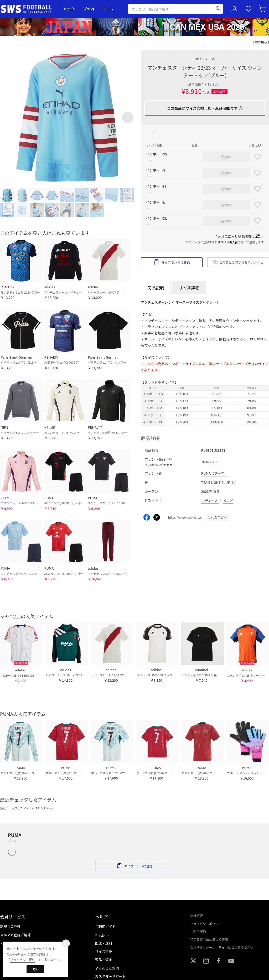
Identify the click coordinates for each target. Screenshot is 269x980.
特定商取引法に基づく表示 (209, 939)
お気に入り (249, 9)
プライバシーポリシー (206, 924)
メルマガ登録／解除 (15, 935)
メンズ (228, 501)
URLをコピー (218, 517)
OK (35, 969)
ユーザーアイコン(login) (234, 9)
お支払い (102, 935)
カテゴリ (69, 9)
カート (263, 9)
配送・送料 (104, 943)
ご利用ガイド (105, 926)
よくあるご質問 (107, 968)
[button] (128, 118)
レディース (210, 501)
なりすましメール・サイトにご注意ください (222, 947)
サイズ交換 (104, 951)
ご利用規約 (198, 931)
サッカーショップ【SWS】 (28, 9)
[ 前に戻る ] (261, 42)
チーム (108, 9)
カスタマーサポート (110, 976)
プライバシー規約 (23, 960)
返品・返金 (104, 960)
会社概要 (196, 916)
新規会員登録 (10, 926)
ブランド (90, 9)
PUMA (205, 59)
